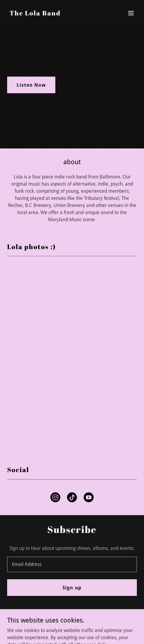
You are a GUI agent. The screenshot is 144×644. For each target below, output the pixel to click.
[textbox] (72, 564)
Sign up (72, 588)
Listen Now (31, 85)
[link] (35, 14)
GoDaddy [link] (84, 631)
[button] (131, 13)
